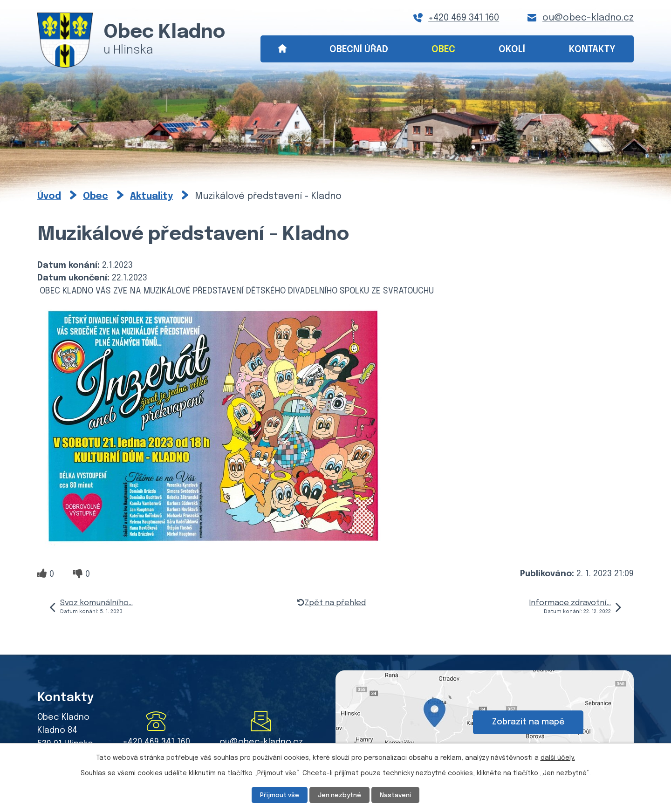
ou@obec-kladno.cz (588, 18)
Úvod (282, 49)
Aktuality (151, 196)
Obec (443, 50)
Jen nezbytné (339, 795)
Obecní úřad (359, 50)
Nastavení (398, 795)
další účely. (558, 757)
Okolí (512, 50)
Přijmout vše (277, 795)
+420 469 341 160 (464, 18)
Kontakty (592, 50)
